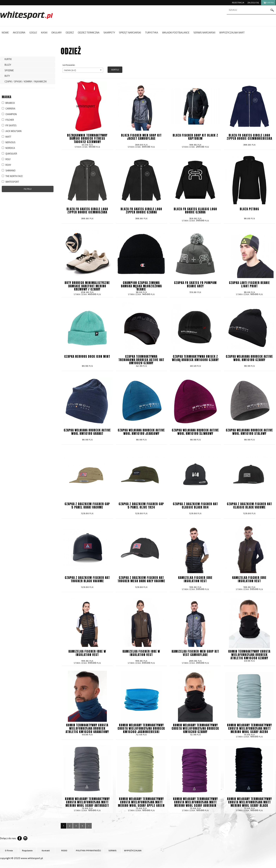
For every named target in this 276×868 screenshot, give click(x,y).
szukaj (272, 10)
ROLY (6, 159)
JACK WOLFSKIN (12, 131)
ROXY (6, 165)
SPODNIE (9, 70)
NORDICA (8, 148)
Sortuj (115, 70)
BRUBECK (8, 103)
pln (268, 3)
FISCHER (8, 120)
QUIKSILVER (9, 154)
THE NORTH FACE (12, 176)
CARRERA (9, 109)
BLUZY (8, 65)
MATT (7, 137)
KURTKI (8, 59)
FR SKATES (9, 125)
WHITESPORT (10, 182)
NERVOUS (9, 142)
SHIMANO (9, 171)
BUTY (7, 76)
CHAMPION (9, 114)
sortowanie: (69, 65)
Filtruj (28, 189)
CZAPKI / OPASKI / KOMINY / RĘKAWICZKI (26, 81)
